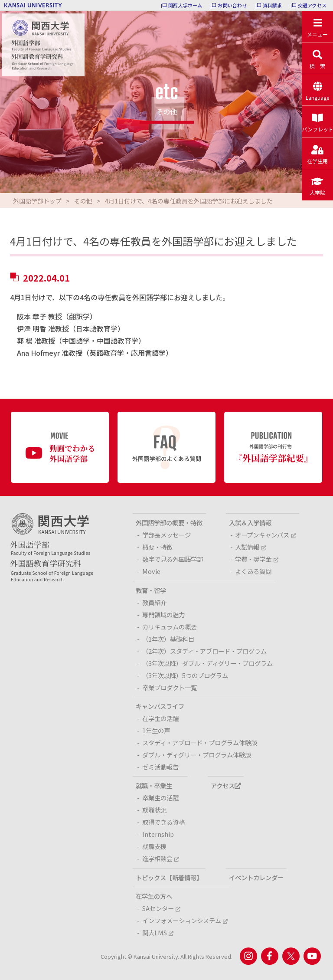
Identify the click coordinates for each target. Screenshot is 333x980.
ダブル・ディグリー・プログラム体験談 (197, 755)
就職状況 (154, 810)
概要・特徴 (157, 547)
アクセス (226, 785)
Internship (158, 834)
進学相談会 (161, 858)
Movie (151, 571)
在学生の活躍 (160, 718)
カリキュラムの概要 (170, 627)
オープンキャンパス (265, 535)
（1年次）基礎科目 (168, 639)
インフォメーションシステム (185, 920)
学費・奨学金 (256, 559)
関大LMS (158, 932)
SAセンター (161, 908)
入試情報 (250, 547)
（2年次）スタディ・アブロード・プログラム (204, 651)
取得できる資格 (163, 822)
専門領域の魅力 (163, 615)
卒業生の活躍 (160, 798)
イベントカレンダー (256, 877)
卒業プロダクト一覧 (170, 687)
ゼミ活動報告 (160, 767)
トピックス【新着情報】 (169, 877)
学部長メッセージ (166, 535)
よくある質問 (253, 571)
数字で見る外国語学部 (173, 559)
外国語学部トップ (37, 201)
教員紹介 (154, 602)
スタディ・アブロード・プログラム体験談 (200, 742)
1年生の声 (156, 730)
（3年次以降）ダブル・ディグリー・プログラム (207, 663)
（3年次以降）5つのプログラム (185, 675)
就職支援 (154, 846)
